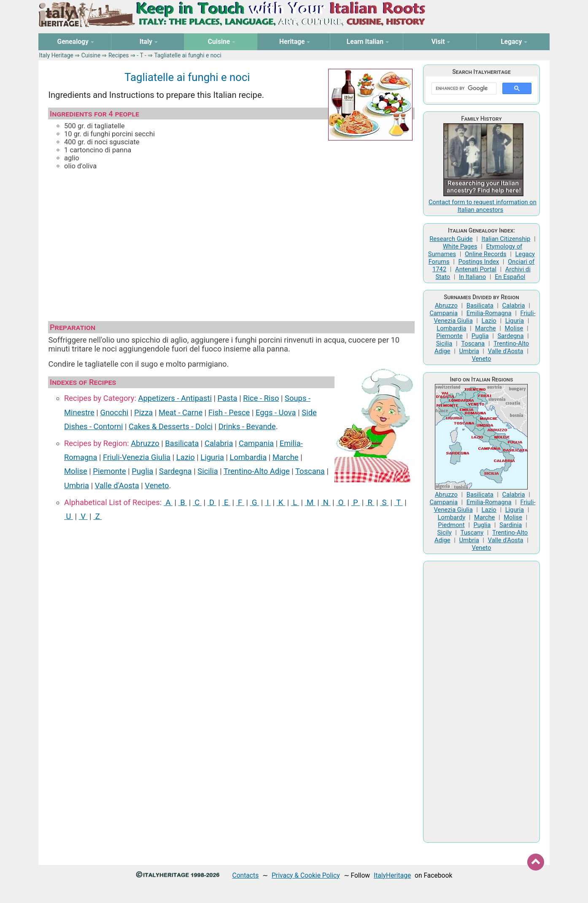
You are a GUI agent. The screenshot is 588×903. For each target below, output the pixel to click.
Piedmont (451, 525)
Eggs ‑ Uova (276, 412)
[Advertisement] (231, 243)
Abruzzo (145, 443)
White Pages (460, 246)
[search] (463, 89)
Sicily (445, 533)
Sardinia (511, 525)
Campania (256, 443)
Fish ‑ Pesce (229, 412)
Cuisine (91, 55)
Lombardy (452, 517)
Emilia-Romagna (489, 313)
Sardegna (175, 471)
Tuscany (472, 533)
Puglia (142, 471)
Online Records (486, 254)
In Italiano (472, 277)
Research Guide (451, 239)
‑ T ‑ (142, 55)
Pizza (143, 412)
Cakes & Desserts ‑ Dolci (171, 426)
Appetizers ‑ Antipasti (175, 398)
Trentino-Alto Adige (257, 471)
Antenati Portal (476, 269)
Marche (286, 457)
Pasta (228, 398)
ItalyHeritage (392, 875)
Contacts (246, 875)
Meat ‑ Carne (181, 412)
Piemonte (109, 471)
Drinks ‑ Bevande (247, 426)
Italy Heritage (56, 55)
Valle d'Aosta (117, 485)
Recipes (119, 55)
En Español (510, 277)
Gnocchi (114, 412)
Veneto (157, 485)
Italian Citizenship (506, 239)
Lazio (186, 457)
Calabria (219, 443)
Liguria (212, 457)
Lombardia (248, 457)
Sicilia (208, 471)
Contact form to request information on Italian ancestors (483, 206)
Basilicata (182, 443)
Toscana (310, 471)
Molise (76, 471)
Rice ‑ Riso (261, 398)
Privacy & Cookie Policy (306, 875)
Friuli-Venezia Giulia (137, 457)
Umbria (77, 485)
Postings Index (479, 262)
